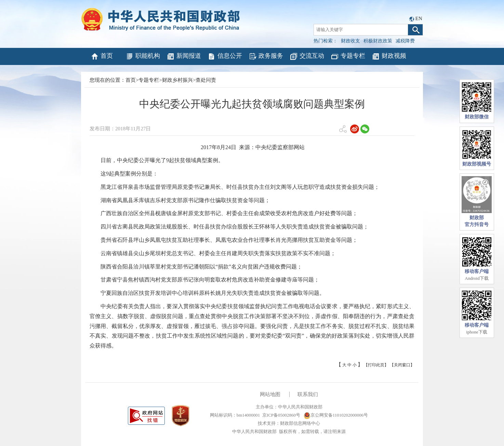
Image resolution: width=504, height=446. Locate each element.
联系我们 (308, 394)
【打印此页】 (376, 365)
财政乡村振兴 (177, 80)
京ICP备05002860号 (281, 415)
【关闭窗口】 (402, 365)
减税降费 (405, 41)
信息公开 (225, 56)
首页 (102, 56)
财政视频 (389, 56)
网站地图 (270, 394)
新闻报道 (184, 56)
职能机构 (143, 56)
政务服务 (266, 56)
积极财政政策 (378, 41)
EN (419, 18)
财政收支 (350, 41)
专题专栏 (348, 56)
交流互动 (307, 56)
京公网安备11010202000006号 (336, 415)
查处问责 (206, 80)
